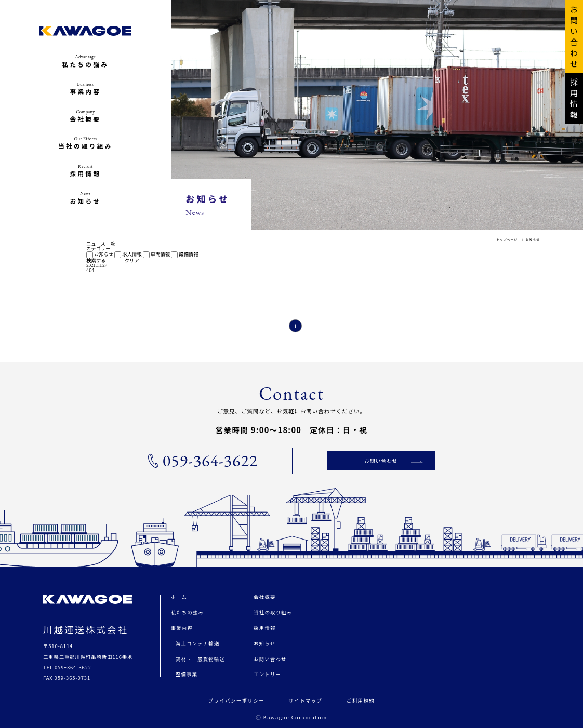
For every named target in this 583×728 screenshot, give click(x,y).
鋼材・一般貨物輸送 (200, 659)
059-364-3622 (203, 461)
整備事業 (187, 674)
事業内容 (182, 628)
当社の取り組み (273, 612)
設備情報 (184, 254)
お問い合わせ (381, 460)
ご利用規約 (361, 700)
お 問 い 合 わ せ (574, 36)
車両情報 (156, 254)
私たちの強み (187, 612)
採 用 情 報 (574, 98)
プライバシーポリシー (236, 700)
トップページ (507, 240)
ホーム (179, 597)
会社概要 (264, 597)
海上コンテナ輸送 (197, 643)
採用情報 (264, 628)
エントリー (267, 674)
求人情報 (128, 254)
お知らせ (533, 240)
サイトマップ (305, 700)
